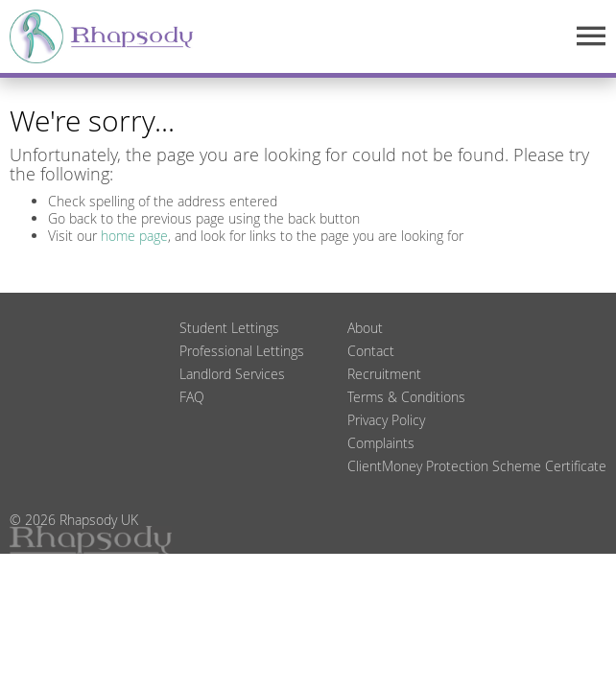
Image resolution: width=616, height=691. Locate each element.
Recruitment (384, 374)
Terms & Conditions (406, 397)
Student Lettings (229, 328)
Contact (371, 351)
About (365, 328)
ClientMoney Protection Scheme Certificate (477, 466)
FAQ (192, 397)
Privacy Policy (386, 420)
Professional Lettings (242, 351)
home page (134, 236)
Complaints (381, 443)
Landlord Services (232, 374)
